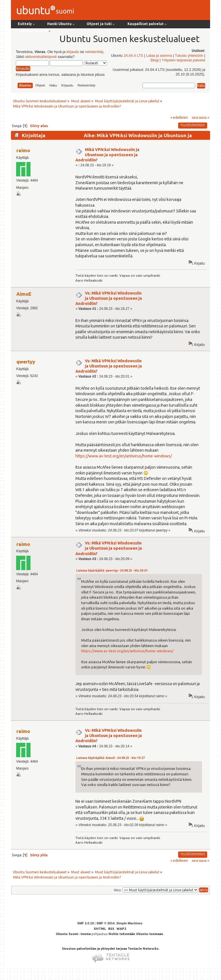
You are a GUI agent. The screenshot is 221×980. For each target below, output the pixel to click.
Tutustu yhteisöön (189, 56)
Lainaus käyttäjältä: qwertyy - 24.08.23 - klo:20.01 (112, 571)
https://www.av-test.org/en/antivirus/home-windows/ (124, 456)
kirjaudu (73, 52)
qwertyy (26, 362)
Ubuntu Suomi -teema (73, 934)
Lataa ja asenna (159, 56)
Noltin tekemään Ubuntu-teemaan (136, 934)
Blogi (155, 60)
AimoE (24, 294)
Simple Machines (129, 923)
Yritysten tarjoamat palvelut (183, 60)
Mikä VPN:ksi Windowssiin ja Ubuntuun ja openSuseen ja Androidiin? (107, 155)
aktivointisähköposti (41, 57)
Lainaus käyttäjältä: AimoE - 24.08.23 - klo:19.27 (110, 758)
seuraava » (200, 117)
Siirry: (118, 890)
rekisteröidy (94, 52)
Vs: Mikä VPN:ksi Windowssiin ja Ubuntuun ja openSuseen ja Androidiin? (109, 298)
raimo (23, 150)
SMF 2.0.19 (85, 923)
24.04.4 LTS (134, 56)
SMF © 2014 (105, 923)
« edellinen (179, 117)
